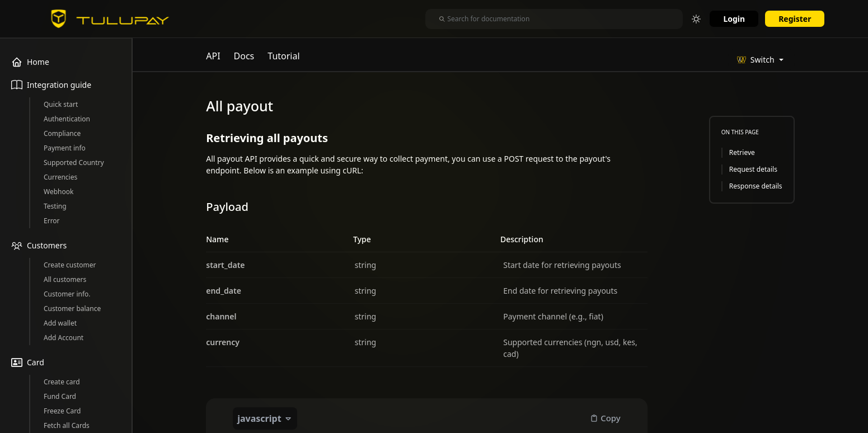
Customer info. (67, 294)
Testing (55, 206)
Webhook (58, 192)
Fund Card (60, 396)
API (213, 56)
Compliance (62, 133)
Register (795, 19)
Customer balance (72, 309)
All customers (65, 279)
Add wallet (60, 323)
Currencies (60, 177)
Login (734, 19)
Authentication (67, 119)
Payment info (65, 148)
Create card (62, 382)
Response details (756, 186)
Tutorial (283, 56)
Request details (753, 169)
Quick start (61, 104)
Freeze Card (62, 411)
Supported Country (74, 163)
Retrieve (742, 152)
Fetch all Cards (67, 425)
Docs (244, 56)
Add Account (64, 338)
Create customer (70, 265)
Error (52, 221)
